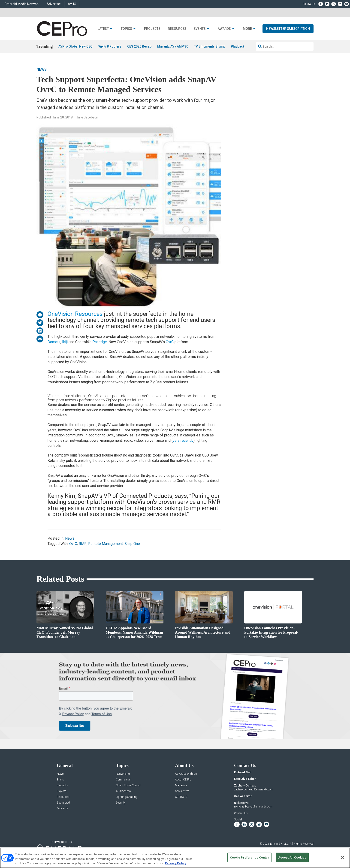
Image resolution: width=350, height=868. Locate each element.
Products (62, 785)
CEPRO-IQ (181, 797)
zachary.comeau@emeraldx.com (254, 789)
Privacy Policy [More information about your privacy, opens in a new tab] (176, 863)
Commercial (123, 780)
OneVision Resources (75, 314)
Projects (152, 29)
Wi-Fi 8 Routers (110, 46)
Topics (126, 29)
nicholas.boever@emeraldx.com (253, 807)
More (247, 29)
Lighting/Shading (127, 797)
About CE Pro (183, 780)
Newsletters (182, 791)
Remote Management (106, 544)
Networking (123, 774)
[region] (175, 858)
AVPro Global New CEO (75, 46)
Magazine (181, 785)
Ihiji (65, 342)
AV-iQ (72, 4)
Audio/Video (123, 791)
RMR (83, 544)
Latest (103, 29)
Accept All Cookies (292, 857)
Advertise (54, 4)
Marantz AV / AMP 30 (173, 46)
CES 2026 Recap (139, 46)
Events (200, 29)
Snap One (132, 544)
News (42, 69)
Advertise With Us (186, 774)
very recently (183, 440)
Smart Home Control (128, 785)
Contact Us (241, 813)
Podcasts (63, 809)
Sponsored (63, 803)
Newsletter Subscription (288, 29)
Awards (224, 29)
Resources (177, 29)
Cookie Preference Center (250, 857)
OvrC (170, 342)
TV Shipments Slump (210, 46)
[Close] (343, 857)
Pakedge (100, 342)
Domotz (54, 342)
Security (121, 803)
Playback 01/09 (242, 46)
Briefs (60, 780)
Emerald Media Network (22, 4)
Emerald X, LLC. (280, 844)
